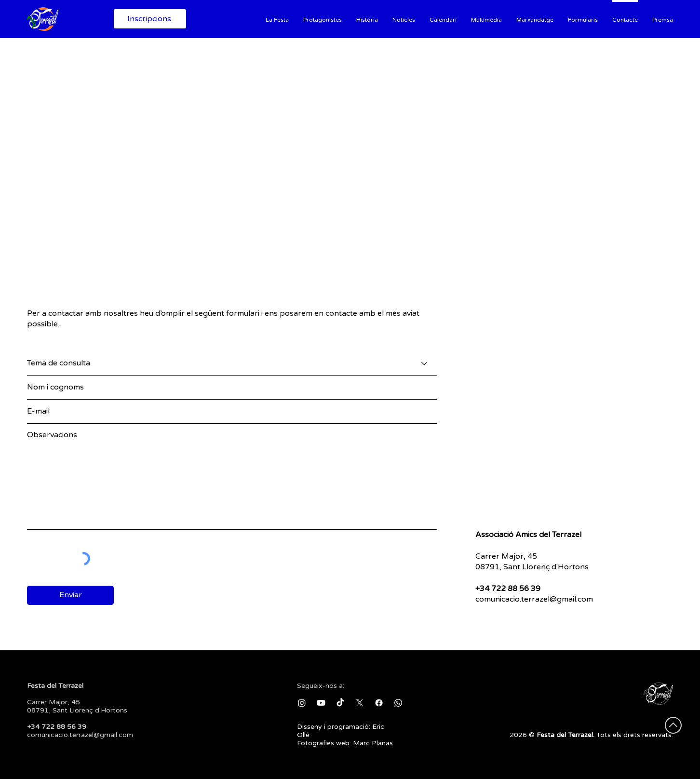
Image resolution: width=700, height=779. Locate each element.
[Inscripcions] (150, 19)
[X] (360, 703)
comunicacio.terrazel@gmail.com (534, 599)
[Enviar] (70, 595)
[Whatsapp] (398, 703)
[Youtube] (321, 703)
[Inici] (47, 19)
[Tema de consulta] (232, 363)
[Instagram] (302, 703)
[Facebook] (379, 703)
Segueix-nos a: (321, 686)
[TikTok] (340, 703)
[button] (277, 19)
